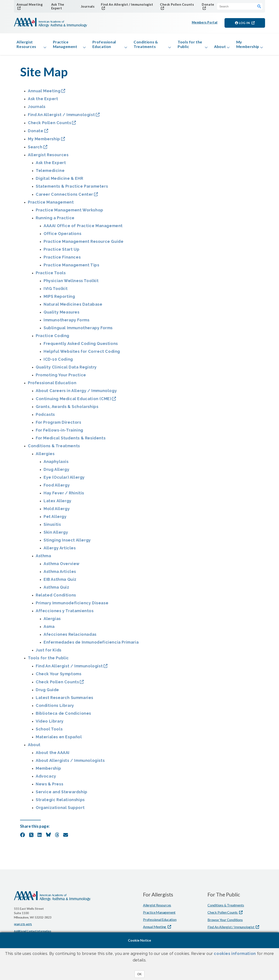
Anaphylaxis (56, 464)
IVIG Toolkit (56, 291)
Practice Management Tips (71, 267)
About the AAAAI (53, 755)
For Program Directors (59, 424)
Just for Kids (49, 652)
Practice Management (66, 45)
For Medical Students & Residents (71, 440)
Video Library (50, 723)
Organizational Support (60, 810)
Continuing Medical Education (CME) (73, 401)
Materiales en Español (59, 739)
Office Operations (62, 236)
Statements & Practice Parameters (72, 188)
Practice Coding (53, 338)
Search (35, 149)
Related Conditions (56, 597)
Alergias (52, 621)
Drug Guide (47, 692)
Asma (49, 629)
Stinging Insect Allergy (67, 542)
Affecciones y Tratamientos (65, 613)
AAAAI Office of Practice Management (83, 228)
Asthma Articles (60, 574)
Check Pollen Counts (176, 4)
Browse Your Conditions (225, 922)
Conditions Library (55, 708)
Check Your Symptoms (59, 676)
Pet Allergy (55, 519)
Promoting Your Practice (61, 377)
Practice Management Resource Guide (83, 244)
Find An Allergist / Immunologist (125, 4)
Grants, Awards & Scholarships (67, 409)
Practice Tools (51, 275)
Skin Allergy (56, 534)
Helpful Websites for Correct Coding (82, 354)
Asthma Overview (62, 566)
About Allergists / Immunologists (70, 763)
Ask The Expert (57, 7)
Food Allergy (57, 487)
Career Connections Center (64, 196)
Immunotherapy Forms (66, 322)
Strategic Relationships (60, 802)
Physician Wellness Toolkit (71, 283)
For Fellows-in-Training (60, 432)
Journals (87, 6)
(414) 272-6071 (23, 926)
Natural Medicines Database (73, 306)
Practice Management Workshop (70, 212)
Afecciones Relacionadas (70, 636)
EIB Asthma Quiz (60, 582)
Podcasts (45, 417)
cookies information (235, 953)
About (217, 48)
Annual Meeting (29, 4)
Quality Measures (62, 314)
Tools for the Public (184, 45)
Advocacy (46, 778)
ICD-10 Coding (58, 361)
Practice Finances (62, 259)
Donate (207, 4)
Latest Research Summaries (65, 700)
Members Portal (205, 23)
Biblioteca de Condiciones (63, 715)
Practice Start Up (61, 251)
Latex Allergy (58, 503)
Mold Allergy (57, 511)
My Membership (247, 45)
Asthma (43, 558)
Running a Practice (55, 220)
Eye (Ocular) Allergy (64, 479)
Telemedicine (50, 173)
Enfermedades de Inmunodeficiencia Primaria (91, 644)
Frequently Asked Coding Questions (81, 346)
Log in (243, 23)
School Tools (49, 731)
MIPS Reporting (59, 299)
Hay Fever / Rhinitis (64, 495)
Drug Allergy (56, 472)
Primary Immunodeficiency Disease (72, 605)
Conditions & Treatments (145, 45)
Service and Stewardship (62, 794)
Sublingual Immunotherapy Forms (78, 330)
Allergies (45, 456)
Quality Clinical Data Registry (66, 369)
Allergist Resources (27, 45)
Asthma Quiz (56, 589)
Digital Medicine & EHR (59, 181)
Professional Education (104, 45)
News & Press (49, 786)
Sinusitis (52, 527)
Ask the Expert (43, 101)
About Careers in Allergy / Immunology (76, 393)
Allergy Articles (60, 550)
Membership (48, 770)
